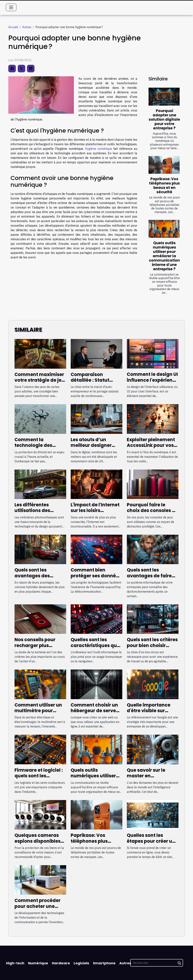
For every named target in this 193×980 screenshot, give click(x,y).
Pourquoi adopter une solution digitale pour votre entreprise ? (164, 119)
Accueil (13, 27)
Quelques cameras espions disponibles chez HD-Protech (38, 841)
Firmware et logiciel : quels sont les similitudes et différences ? (39, 779)
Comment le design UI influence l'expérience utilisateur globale (152, 380)
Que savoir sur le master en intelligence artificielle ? (146, 779)
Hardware (61, 963)
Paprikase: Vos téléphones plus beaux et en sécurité (164, 185)
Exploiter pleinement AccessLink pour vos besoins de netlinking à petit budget (152, 448)
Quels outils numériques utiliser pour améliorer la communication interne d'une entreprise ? (164, 256)
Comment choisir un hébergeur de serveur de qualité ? (96, 711)
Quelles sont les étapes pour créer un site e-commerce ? (151, 841)
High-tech (15, 963)
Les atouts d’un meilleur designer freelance (91, 445)
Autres (27, 27)
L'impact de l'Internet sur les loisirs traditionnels (95, 510)
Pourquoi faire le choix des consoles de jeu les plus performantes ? (152, 513)
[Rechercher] (157, 963)
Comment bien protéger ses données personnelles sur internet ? (96, 578)
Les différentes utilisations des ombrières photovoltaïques (34, 513)
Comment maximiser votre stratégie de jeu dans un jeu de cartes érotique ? (39, 383)
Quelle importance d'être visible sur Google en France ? (149, 711)
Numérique (38, 963)
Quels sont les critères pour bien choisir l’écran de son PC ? (152, 645)
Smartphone (104, 963)
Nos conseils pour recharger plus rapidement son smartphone (35, 648)
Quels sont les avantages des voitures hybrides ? (37, 576)
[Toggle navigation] (11, 7)
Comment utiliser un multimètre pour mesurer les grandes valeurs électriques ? (39, 714)
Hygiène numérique (98, 149)
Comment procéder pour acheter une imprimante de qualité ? (38, 909)
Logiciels (81, 963)
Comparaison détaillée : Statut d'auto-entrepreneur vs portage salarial (95, 383)
